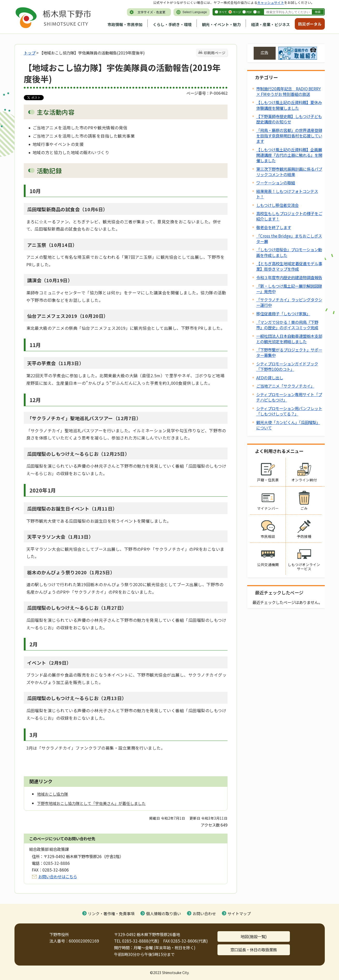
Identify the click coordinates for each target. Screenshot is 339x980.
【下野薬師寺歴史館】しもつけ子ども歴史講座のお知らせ (289, 119)
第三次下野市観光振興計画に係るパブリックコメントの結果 (289, 172)
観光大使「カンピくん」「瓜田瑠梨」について (288, 425)
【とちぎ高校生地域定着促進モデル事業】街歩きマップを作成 (289, 266)
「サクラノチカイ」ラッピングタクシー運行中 (289, 302)
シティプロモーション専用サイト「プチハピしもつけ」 (289, 397)
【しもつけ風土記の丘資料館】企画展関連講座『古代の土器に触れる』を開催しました (289, 155)
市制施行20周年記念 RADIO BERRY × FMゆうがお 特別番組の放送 (289, 91)
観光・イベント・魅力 (221, 24)
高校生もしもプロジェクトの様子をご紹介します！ (289, 216)
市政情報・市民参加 (125, 24)
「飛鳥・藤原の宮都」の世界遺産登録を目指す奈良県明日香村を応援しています (289, 136)
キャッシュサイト (271, 2)
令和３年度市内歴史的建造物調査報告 (289, 277)
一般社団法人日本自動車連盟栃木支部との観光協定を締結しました (289, 339)
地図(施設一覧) (254, 936)
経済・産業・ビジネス (270, 24)
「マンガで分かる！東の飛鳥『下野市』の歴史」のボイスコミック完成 (287, 325)
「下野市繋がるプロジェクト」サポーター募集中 (289, 352)
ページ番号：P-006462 (207, 93)
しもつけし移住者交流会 (277, 205)
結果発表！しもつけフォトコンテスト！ (287, 194)
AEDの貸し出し (270, 378)
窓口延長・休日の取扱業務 (254, 950)
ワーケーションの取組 (276, 183)
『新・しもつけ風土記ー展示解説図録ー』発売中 (289, 289)
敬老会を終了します (274, 227)
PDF (249, 12)
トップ (30, 53)
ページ (237, 12)
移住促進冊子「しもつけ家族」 (283, 313)
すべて (223, 12)
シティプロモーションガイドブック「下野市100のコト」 (287, 366)
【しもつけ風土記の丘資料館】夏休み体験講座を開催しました (289, 105)
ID (259, 12)
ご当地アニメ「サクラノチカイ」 (285, 386)
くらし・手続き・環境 (172, 24)
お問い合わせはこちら (58, 876)
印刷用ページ (215, 53)
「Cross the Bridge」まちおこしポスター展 (289, 238)
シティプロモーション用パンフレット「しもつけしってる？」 (289, 411)
